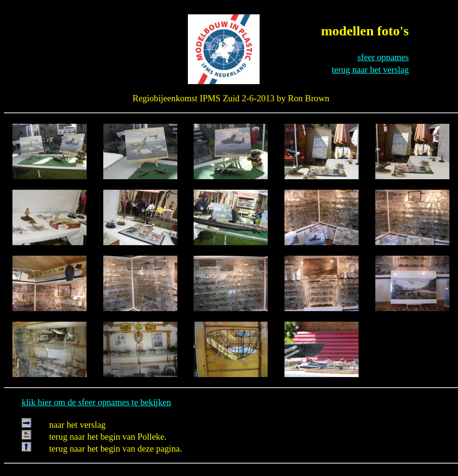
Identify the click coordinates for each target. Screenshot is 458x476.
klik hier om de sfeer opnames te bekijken (96, 402)
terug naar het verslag (370, 70)
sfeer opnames (383, 57)
